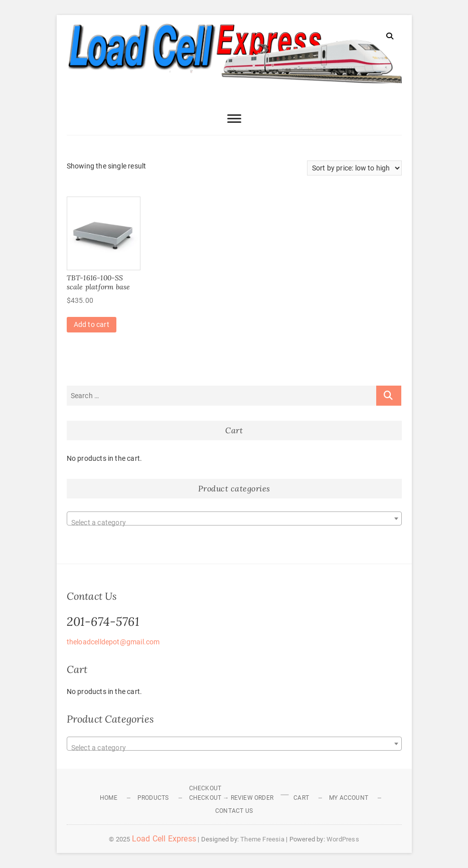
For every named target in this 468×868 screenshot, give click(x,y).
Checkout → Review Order (231, 798)
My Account (349, 798)
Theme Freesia (262, 839)
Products (153, 798)
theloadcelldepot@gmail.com (113, 642)
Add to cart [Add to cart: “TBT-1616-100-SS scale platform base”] (92, 324)
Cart (301, 798)
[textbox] (234, 523)
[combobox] (234, 518)
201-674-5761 (103, 622)
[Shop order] (354, 168)
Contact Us (234, 811)
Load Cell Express (164, 839)
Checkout (205, 788)
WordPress (343, 839)
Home (109, 798)
